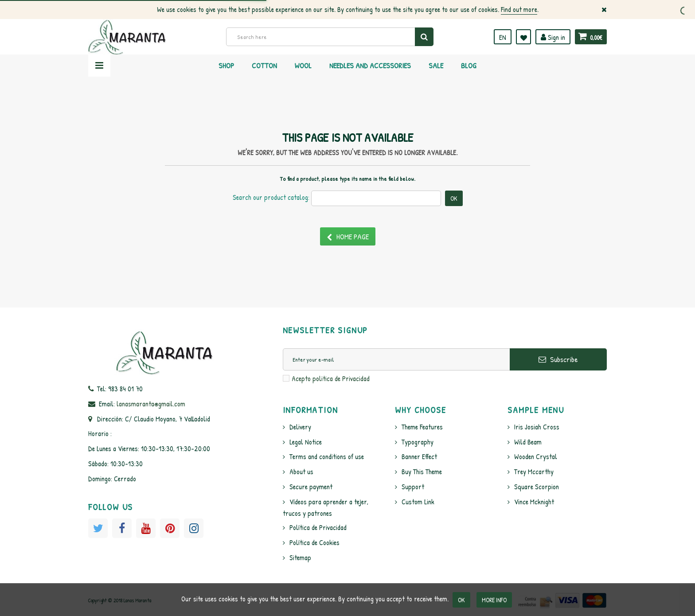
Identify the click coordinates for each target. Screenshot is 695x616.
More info (494, 600)
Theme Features (422, 427)
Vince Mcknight (534, 502)
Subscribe (558, 359)
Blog (469, 65)
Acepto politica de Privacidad (331, 378)
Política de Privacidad (318, 527)
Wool (303, 65)
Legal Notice (306, 442)
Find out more (519, 9)
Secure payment (311, 487)
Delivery (300, 427)
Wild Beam (528, 442)
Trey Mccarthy (534, 472)
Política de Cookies (314, 542)
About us (301, 472)
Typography (418, 442)
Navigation (99, 66)
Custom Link (418, 502)
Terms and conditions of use (327, 456)
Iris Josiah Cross (537, 427)
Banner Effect (419, 456)
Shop (226, 65)
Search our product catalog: (271, 197)
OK (461, 600)
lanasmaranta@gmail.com (151, 404)
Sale (436, 65)
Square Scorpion (537, 487)
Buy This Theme (422, 472)
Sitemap (300, 558)
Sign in (553, 37)
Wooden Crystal (536, 456)
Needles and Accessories (370, 65)
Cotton (264, 65)
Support (413, 487)
